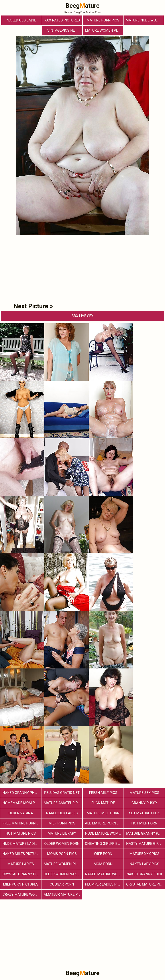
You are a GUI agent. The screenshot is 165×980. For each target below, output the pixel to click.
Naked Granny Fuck (144, 874)
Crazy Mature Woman (22, 894)
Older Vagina (21, 813)
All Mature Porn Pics (104, 823)
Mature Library (62, 833)
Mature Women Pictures (63, 864)
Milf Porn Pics (62, 823)
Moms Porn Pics (62, 854)
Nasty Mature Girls (144, 844)
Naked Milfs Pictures (22, 854)
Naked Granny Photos (22, 793)
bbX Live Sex (83, 316)
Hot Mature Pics (21, 833)
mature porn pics (103, 20)
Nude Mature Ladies (21, 844)
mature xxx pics (144, 854)
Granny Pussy (144, 803)
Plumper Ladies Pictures (104, 884)
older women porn (62, 844)
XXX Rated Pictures (62, 20)
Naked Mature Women (104, 874)
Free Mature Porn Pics (22, 823)
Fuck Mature (103, 803)
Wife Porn (103, 854)
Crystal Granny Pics (22, 874)
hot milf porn (144, 823)
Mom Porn (103, 864)
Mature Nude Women (145, 20)
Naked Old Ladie (21, 20)
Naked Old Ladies (62, 813)
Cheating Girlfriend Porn (104, 844)
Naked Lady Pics (144, 864)
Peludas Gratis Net (62, 793)
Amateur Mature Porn (63, 894)
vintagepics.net (62, 30)
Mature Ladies (21, 864)
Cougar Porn (62, 884)
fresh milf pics (103, 793)
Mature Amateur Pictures (63, 803)
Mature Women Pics (103, 30)
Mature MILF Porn (103, 813)
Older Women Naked (62, 874)
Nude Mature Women (104, 833)
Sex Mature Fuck (144, 813)
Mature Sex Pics (144, 793)
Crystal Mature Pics (145, 884)
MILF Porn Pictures (21, 884)
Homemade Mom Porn (22, 803)
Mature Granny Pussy (145, 833)
